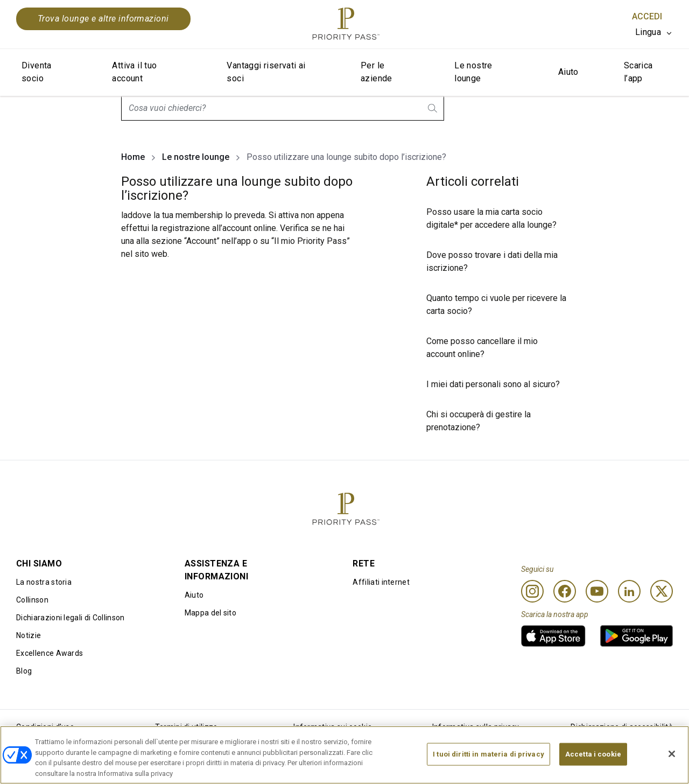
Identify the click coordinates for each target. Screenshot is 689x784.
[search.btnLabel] (433, 108)
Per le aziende (377, 72)
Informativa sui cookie (333, 727)
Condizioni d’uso (45, 727)
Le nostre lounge (473, 72)
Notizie (29, 635)
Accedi (647, 16)
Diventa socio (37, 72)
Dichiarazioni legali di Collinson (71, 618)
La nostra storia (44, 582)
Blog (24, 671)
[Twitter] (662, 591)
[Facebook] (565, 591)
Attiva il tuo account (134, 72)
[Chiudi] (672, 772)
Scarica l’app (638, 72)
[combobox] (283, 108)
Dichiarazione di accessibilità (622, 727)
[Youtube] (597, 591)
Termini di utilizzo (187, 727)
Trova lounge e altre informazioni (103, 19)
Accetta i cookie (593, 772)
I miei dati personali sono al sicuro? (493, 384)
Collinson (32, 600)
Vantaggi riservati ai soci (266, 72)
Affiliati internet (381, 582)
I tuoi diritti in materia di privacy (488, 772)
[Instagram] (532, 591)
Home (133, 157)
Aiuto (568, 72)
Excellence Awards (50, 653)
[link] (553, 636)
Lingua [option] (648, 32)
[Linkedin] (629, 591)
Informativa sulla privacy (476, 727)
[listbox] (654, 32)
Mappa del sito (210, 613)
